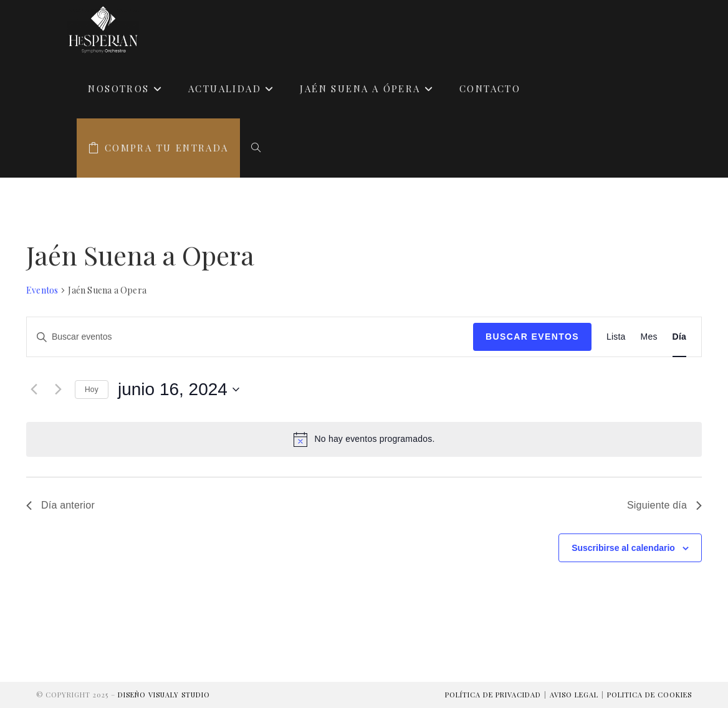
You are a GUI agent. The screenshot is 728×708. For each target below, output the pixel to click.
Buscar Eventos (532, 337)
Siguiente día (664, 505)
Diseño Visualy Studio (164, 695)
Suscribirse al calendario (623, 548)
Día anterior (60, 505)
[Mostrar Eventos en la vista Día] (679, 337)
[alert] (364, 439)
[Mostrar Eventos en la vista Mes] (649, 337)
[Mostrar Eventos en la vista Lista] (616, 337)
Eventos (42, 290)
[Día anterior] (34, 390)
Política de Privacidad (493, 695)
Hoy (92, 390)
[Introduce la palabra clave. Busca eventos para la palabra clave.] (250, 337)
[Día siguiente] (58, 390)
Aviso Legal (574, 695)
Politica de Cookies (649, 695)
